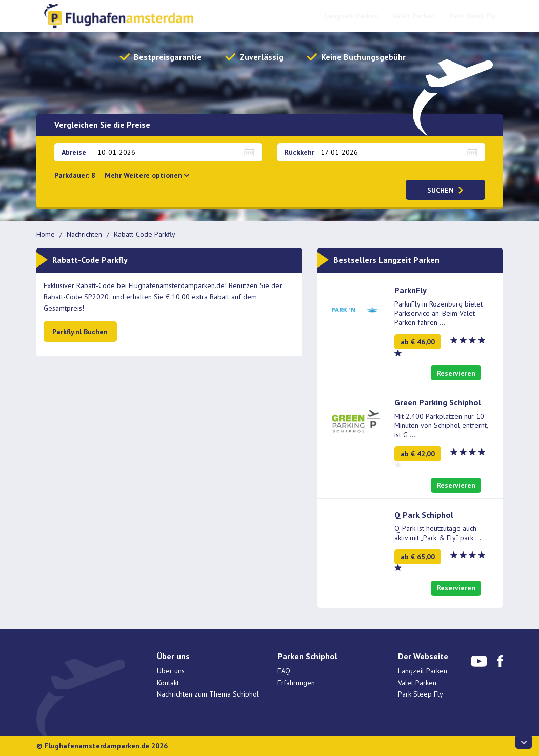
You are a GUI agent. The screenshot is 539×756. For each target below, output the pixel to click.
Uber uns (171, 671)
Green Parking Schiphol (438, 402)
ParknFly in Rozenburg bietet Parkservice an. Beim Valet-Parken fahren (438, 313)
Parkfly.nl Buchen (80, 332)
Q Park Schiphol (424, 515)
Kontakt (168, 683)
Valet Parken (414, 16)
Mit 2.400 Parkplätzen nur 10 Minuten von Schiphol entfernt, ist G (441, 425)
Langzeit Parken (351, 16)
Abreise (74, 152)
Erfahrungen (296, 683)
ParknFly (411, 290)
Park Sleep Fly (473, 16)
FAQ (284, 671)
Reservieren (456, 373)
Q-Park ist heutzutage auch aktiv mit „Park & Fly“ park (438, 533)
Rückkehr (300, 152)
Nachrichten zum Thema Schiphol (208, 694)
